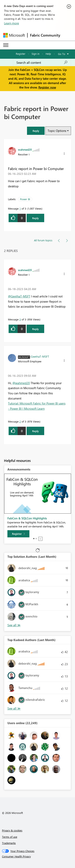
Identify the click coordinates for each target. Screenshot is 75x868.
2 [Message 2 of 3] (20, 421)
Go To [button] (62, 54)
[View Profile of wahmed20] (25, 149)
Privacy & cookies (12, 830)
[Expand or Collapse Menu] (6, 45)
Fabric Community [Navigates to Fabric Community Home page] (45, 35)
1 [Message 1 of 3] (20, 208)
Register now (47, 87)
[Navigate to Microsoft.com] (14, 35)
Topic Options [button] (57, 131)
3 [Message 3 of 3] (20, 319)
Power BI (25, 199)
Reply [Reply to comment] (35, 329)
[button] (64, 154)
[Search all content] (42, 63)
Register (21, 54)
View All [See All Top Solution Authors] (14, 625)
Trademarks (9, 843)
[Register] (18, 534)
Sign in (35, 54)
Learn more (11, 23)
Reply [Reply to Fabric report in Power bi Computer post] (35, 218)
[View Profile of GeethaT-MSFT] (40, 356)
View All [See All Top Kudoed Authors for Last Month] (14, 708)
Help (48, 54)
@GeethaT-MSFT (19, 296)
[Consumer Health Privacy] (38, 856)
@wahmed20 (21, 383)
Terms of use (10, 837)
